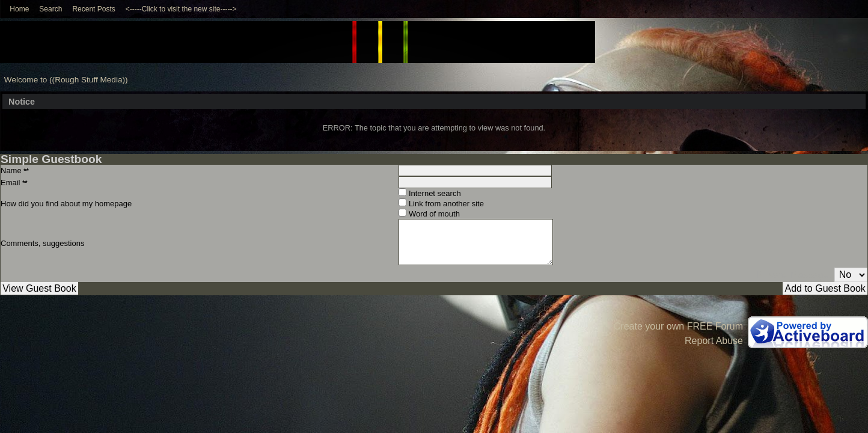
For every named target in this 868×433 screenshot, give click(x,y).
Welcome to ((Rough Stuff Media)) (66, 80)
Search (50, 9)
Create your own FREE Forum (678, 326)
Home (19, 9)
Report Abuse (714, 341)
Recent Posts (93, 9)
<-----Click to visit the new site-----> (181, 9)
